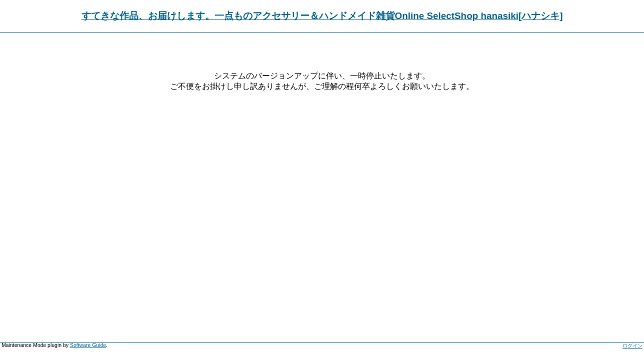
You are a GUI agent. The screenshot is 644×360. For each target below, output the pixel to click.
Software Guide (88, 345)
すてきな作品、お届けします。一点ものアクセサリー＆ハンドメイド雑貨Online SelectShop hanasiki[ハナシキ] (322, 16)
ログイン (632, 346)
